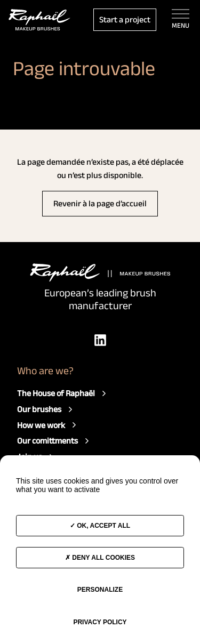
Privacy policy (100, 622)
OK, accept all (100, 526)
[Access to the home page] (39, 20)
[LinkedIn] (100, 340)
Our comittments (54, 441)
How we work (48, 425)
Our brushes (46, 409)
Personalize (100, 590)
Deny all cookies (100, 558)
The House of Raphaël (63, 393)
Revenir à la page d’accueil (100, 203)
